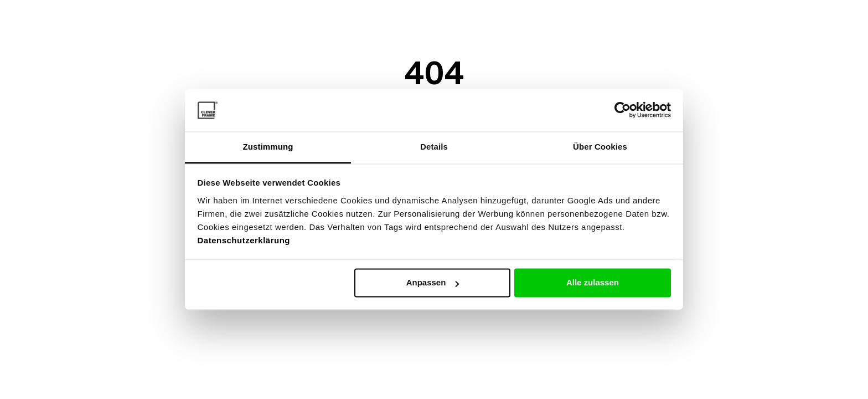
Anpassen (433, 283)
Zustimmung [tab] (268, 147)
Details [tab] (434, 147)
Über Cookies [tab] (600, 147)
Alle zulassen (593, 283)
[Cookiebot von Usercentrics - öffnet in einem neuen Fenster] (622, 110)
